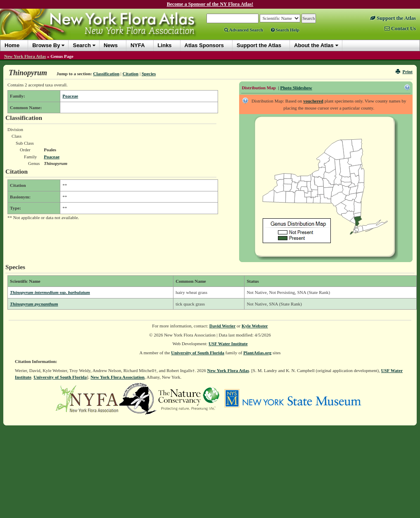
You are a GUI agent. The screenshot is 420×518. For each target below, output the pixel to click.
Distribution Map (259, 88)
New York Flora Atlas (25, 56)
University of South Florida (198, 353)
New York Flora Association (117, 377)
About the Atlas (314, 45)
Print (404, 72)
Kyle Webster (255, 326)
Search (82, 45)
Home (12, 45)
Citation (131, 74)
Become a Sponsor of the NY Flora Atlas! (210, 4)
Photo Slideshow (296, 88)
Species (149, 74)
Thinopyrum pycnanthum (34, 304)
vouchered (313, 101)
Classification (106, 74)
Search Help (285, 30)
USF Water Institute (228, 344)
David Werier (223, 326)
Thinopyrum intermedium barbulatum (50, 292)
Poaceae (70, 96)
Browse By (46, 45)
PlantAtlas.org (257, 353)
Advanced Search (244, 30)
